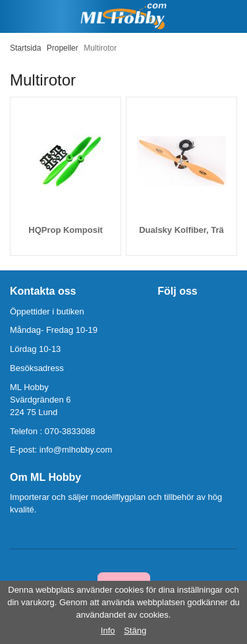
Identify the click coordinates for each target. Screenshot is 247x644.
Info (108, 631)
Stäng (135, 631)
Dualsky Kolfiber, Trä (181, 230)
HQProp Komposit (66, 230)
